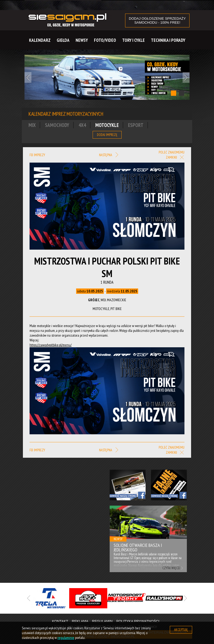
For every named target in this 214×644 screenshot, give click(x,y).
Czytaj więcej (171, 568)
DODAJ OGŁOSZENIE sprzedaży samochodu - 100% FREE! (157, 20)
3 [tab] (119, 614)
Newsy (82, 40)
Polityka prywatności (138, 621)
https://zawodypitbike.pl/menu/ (51, 345)
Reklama (80, 621)
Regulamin (102, 621)
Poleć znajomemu (172, 152)
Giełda (63, 40)
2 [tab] (182, 93)
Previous (28, 77)
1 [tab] (174, 93)
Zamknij (175, 158)
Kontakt (60, 621)
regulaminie (66, 638)
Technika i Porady (168, 40)
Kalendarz (40, 40)
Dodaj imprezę (107, 135)
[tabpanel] (107, 77)
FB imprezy (37, 155)
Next (186, 77)
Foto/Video (105, 40)
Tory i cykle (133, 40)
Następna (109, 155)
